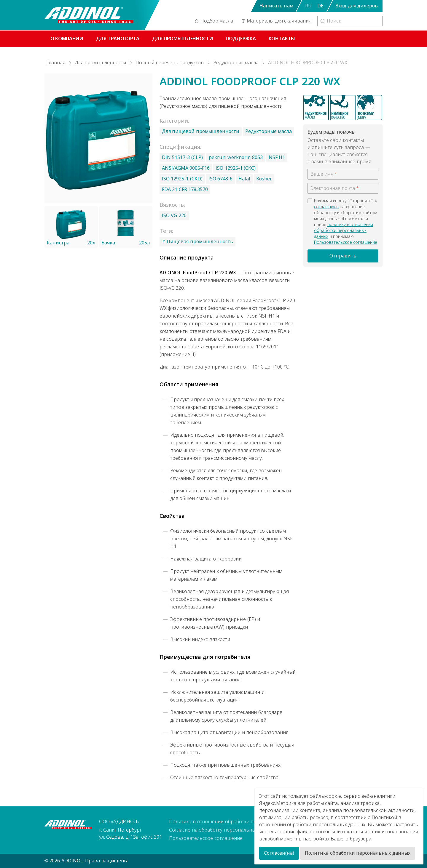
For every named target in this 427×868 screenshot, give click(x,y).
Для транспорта (118, 39)
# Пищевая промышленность (197, 242)
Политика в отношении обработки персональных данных (236, 822)
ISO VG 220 (174, 216)
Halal (244, 179)
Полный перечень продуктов (170, 63)
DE (320, 6)
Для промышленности (183, 39)
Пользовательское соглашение (346, 242)
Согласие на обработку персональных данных (223, 830)
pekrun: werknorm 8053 (236, 157)
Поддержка (241, 39)
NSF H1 (277, 157)
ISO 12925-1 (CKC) (236, 168)
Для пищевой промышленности (201, 131)
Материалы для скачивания (276, 21)
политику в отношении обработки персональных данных (344, 230)
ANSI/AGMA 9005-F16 (186, 168)
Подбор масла (213, 21)
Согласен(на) (279, 853)
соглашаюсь (326, 207)
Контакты (282, 39)
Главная (56, 63)
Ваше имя (322, 174)
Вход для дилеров (357, 6)
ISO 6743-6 (220, 179)
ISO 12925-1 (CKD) (182, 179)
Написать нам (276, 6)
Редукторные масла (236, 63)
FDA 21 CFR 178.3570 (185, 189)
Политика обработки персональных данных (357, 853)
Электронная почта (333, 188)
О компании (67, 39)
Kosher (264, 179)
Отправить (343, 256)
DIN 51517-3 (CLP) (182, 157)
